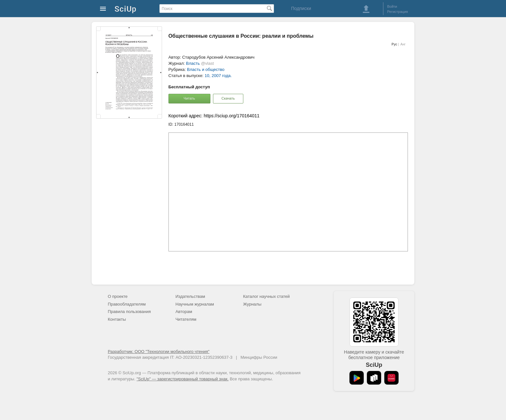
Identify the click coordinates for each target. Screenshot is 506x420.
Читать (189, 98)
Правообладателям (127, 304)
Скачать (228, 98)
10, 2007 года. (218, 76)
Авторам (184, 312)
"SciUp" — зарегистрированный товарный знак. (182, 379)
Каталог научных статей (266, 296)
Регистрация (398, 12)
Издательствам (190, 296)
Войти (392, 6)
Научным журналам (195, 304)
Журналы (252, 304)
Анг (403, 44)
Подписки (301, 8)
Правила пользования (129, 312)
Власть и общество (206, 69)
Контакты (117, 319)
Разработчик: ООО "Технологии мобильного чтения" (159, 352)
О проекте (118, 296)
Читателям (186, 319)
